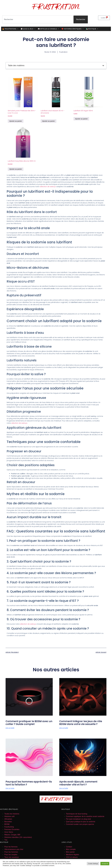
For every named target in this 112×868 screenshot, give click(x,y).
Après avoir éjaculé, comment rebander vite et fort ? (78, 783)
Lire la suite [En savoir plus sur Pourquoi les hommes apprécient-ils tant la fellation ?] (10, 788)
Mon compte (71, 849)
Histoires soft (9, 816)
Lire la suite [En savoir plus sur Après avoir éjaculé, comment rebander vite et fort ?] (64, 788)
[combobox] (37, 19)
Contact (69, 847)
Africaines (8, 819)
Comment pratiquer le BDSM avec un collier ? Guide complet (29, 723)
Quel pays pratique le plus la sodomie (81, 822)
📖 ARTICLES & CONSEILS (49, 29)
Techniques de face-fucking (77, 814)
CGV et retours (72, 857)
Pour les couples (11, 855)
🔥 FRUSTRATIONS (10, 29)
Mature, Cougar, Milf (12, 835)
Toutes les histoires (12, 814)
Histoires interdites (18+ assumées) (18, 837)
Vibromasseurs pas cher (14, 849)
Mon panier (70, 852)
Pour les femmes (11, 847)
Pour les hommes (11, 852)
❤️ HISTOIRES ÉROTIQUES (73, 29)
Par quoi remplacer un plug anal (78, 819)
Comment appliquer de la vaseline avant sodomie (85, 816)
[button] (103, 66)
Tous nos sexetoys (12, 857)
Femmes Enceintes (12, 829)
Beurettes (8, 822)
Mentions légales (73, 855)
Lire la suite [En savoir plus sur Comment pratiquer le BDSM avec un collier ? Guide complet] (10, 728)
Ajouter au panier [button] (16, 121)
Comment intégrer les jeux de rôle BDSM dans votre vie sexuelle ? (81, 723)
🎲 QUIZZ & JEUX (28, 29)
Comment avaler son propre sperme (80, 824)
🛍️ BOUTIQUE (92, 29)
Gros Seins (9, 832)
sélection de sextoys (48, 187)
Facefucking (9, 827)
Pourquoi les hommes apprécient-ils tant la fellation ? (29, 783)
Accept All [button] (105, 864)
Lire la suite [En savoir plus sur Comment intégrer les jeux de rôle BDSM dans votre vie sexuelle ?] (64, 728)
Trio (6, 840)
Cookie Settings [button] (93, 864)
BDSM (7, 824)
